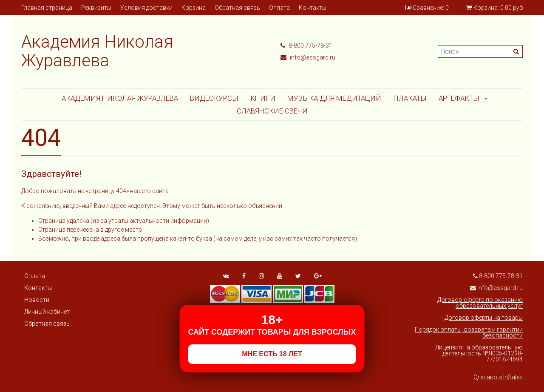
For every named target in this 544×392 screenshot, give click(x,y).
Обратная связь (237, 8)
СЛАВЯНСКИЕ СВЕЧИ (272, 111)
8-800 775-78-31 (306, 45)
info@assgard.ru (308, 57)
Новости (37, 300)
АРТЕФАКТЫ (459, 98)
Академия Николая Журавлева (120, 98)
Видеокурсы (214, 98)
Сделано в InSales (498, 377)
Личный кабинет (47, 312)
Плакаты (410, 98)
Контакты (313, 8)
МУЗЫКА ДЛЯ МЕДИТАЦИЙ (334, 98)
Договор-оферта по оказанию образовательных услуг (480, 303)
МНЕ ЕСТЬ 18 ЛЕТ (272, 354)
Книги (263, 98)
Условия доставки (146, 8)
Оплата (279, 8)
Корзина (194, 8)
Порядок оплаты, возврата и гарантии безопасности (469, 332)
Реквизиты (96, 8)
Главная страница (47, 8)
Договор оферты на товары (484, 318)
